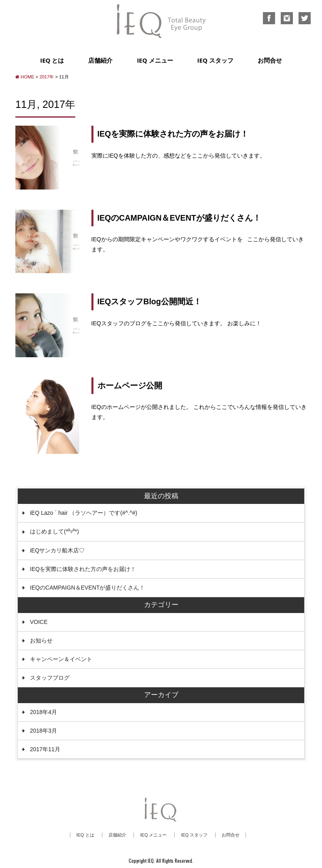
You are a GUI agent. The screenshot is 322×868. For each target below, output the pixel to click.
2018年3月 (43, 731)
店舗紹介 (100, 60)
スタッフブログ (50, 678)
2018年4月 (43, 712)
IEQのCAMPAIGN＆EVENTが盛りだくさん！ (179, 218)
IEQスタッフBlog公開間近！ (149, 301)
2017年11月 (45, 749)
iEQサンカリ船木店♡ (57, 550)
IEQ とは (52, 60)
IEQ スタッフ (215, 60)
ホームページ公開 (130, 386)
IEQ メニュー (155, 60)
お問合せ (270, 60)
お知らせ (41, 640)
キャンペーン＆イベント (61, 659)
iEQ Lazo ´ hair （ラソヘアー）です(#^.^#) (84, 513)
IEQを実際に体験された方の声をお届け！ (173, 134)
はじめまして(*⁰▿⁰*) (54, 531)
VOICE (39, 622)
